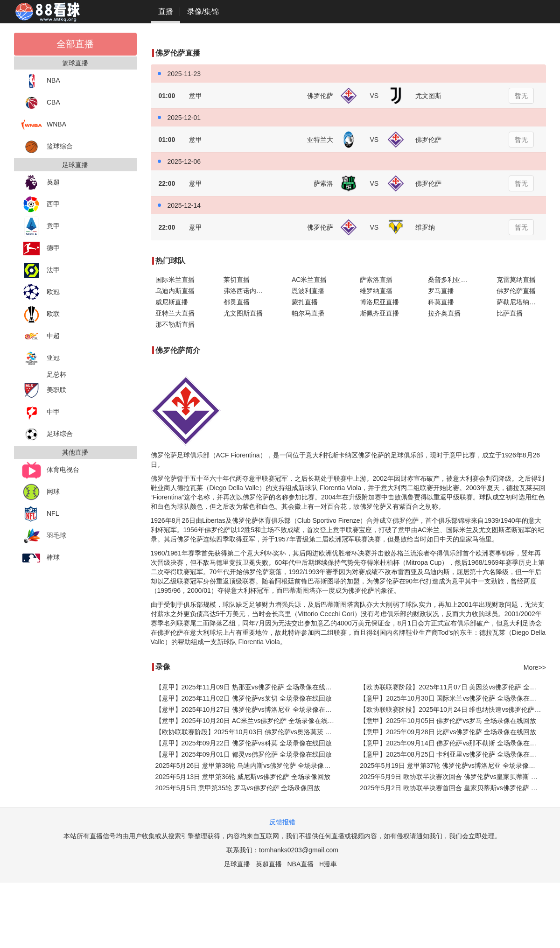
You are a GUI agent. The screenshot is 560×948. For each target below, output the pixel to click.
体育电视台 (50, 470)
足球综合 (47, 434)
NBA (41, 81)
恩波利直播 (308, 291)
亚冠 (40, 358)
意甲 (40, 227)
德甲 (40, 249)
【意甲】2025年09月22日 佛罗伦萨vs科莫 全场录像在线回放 (244, 743)
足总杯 (56, 374)
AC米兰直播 (309, 280)
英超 (40, 183)
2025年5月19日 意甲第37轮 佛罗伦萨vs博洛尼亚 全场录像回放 (451, 765)
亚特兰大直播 (175, 313)
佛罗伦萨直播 (516, 291)
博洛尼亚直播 (379, 302)
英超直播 (269, 864)
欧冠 (40, 292)
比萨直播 (510, 313)
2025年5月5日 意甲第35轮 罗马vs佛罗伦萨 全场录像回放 (238, 788)
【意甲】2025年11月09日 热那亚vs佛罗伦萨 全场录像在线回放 (247, 687)
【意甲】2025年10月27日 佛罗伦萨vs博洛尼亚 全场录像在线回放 (248, 709)
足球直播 (237, 864)
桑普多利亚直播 (451, 280)
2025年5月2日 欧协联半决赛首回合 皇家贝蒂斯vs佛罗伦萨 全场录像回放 (453, 788)
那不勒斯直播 (175, 324)
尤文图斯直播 (243, 313)
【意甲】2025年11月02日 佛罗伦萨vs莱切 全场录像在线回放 (244, 698)
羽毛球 (44, 536)
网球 (40, 492)
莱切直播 (237, 280)
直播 (166, 11)
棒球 (40, 558)
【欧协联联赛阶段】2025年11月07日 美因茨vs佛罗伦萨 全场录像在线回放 (453, 687)
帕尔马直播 (308, 313)
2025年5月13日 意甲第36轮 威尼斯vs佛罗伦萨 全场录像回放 (243, 777)
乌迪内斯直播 (175, 291)
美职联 (44, 390)
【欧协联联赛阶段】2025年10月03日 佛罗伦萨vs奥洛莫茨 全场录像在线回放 (248, 732)
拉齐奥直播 (444, 313)
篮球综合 (47, 147)
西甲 (40, 205)
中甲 (40, 412)
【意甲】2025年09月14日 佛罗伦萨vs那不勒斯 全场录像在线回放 (453, 743)
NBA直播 (300, 864)
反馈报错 (282, 822)
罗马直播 (441, 291)
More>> (535, 667)
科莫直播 (441, 302)
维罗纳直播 (376, 291)
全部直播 (75, 44)
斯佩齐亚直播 (379, 313)
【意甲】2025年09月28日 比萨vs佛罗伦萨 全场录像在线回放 (448, 732)
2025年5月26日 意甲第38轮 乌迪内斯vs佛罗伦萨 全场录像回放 (246, 765)
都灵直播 (237, 302)
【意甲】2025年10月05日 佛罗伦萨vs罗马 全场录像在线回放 (448, 721)
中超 (40, 336)
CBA (41, 103)
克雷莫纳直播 (516, 280)
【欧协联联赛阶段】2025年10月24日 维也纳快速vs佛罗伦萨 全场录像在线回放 (453, 709)
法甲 (40, 270)
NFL (40, 514)
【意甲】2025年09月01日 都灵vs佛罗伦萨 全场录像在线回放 (244, 754)
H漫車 (328, 864)
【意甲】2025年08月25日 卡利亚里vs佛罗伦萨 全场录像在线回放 (453, 754)
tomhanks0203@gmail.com (299, 850)
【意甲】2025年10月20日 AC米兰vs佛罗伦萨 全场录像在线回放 (248, 721)
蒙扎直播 (305, 302)
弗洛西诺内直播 (246, 291)
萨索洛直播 (376, 280)
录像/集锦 (203, 11)
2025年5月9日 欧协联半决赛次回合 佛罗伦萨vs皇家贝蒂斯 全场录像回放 (453, 777)
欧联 (40, 314)
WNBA (44, 125)
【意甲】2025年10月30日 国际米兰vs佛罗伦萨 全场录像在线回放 (453, 698)
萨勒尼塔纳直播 (519, 302)
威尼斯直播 (172, 302)
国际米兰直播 (175, 280)
